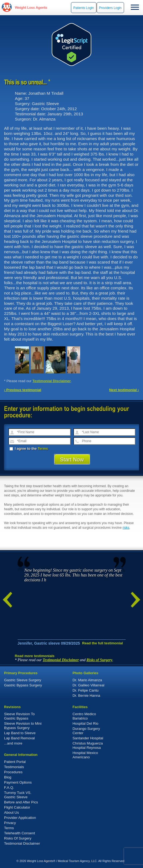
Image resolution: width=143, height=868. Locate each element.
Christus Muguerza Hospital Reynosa (88, 745)
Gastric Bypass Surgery (23, 685)
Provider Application (20, 818)
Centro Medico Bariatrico (84, 716)
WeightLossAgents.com (31, 7)
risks (126, 528)
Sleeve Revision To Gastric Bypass (19, 716)
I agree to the (29, 449)
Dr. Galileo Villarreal (89, 685)
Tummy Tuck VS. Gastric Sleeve (18, 795)
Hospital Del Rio (86, 723)
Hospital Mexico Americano (85, 755)
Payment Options (18, 782)
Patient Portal (15, 762)
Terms (43, 449)
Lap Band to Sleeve (20, 733)
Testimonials (14, 767)
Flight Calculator (17, 807)
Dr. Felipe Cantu (86, 690)
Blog (8, 777)
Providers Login (110, 8)
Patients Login (84, 8)
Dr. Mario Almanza (87, 680)
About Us (12, 812)
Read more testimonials (35, 656)
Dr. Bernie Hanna (86, 696)
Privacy (10, 823)
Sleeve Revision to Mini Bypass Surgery (23, 726)
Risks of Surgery (99, 660)
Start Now (72, 460)
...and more (13, 743)
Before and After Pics (21, 802)
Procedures (13, 772)
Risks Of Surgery (18, 838)
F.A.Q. (9, 788)
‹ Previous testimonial (23, 390)
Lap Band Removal (19, 738)
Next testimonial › (124, 390)
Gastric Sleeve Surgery (23, 680)
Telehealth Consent (19, 833)
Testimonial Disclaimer (52, 381)
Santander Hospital (88, 738)
